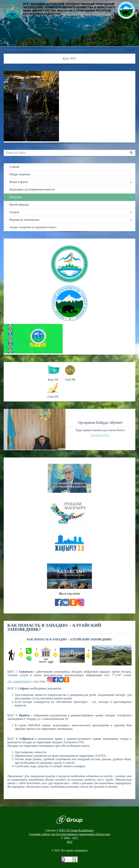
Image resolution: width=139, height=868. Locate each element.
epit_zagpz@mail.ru (19, 681)
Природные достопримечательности (32, 189)
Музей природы (19, 205)
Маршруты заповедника (24, 220)
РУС (73, 59)
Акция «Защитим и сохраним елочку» (33, 227)
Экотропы (15, 197)
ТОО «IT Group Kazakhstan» (76, 830)
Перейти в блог (100, 435)
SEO (69, 842)
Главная (14, 167)
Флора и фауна (18, 182)
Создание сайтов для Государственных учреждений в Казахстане (69, 834)
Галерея (14, 212)
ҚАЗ (66, 59)
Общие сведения (20, 174)
